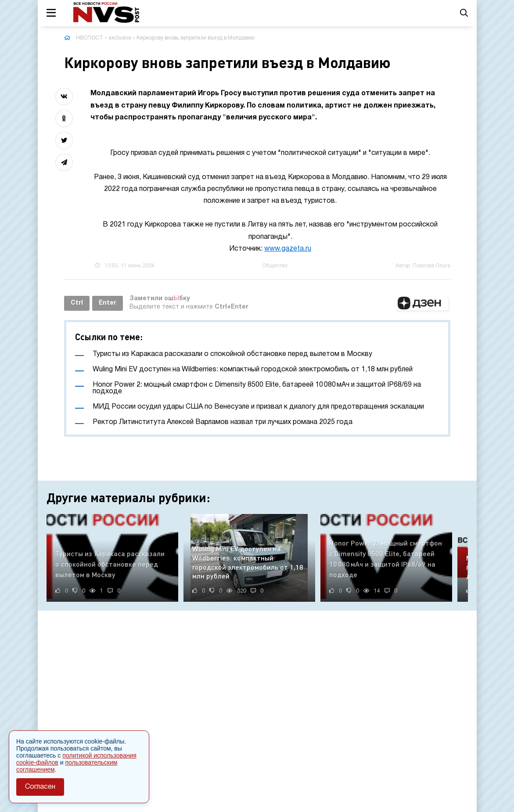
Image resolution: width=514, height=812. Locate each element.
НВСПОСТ (90, 38)
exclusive (120, 38)
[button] (422, 303)
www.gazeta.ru (288, 249)
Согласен (40, 787)
